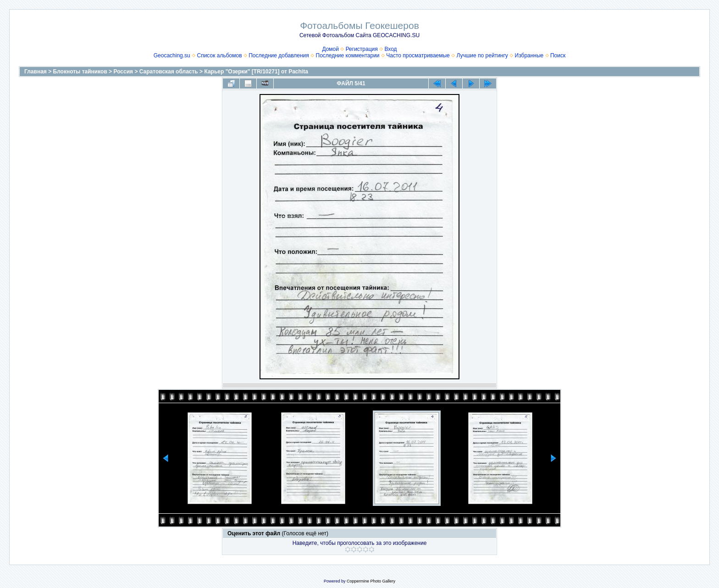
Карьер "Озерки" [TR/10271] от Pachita (256, 72)
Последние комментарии (348, 55)
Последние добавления (279, 55)
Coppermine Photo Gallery (371, 581)
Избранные (529, 55)
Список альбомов (219, 55)
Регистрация (362, 49)
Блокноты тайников (80, 72)
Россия (123, 72)
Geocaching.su (172, 55)
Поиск (558, 55)
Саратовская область (169, 72)
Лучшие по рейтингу (482, 55)
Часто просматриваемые (418, 55)
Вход (390, 49)
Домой (330, 49)
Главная (36, 72)
